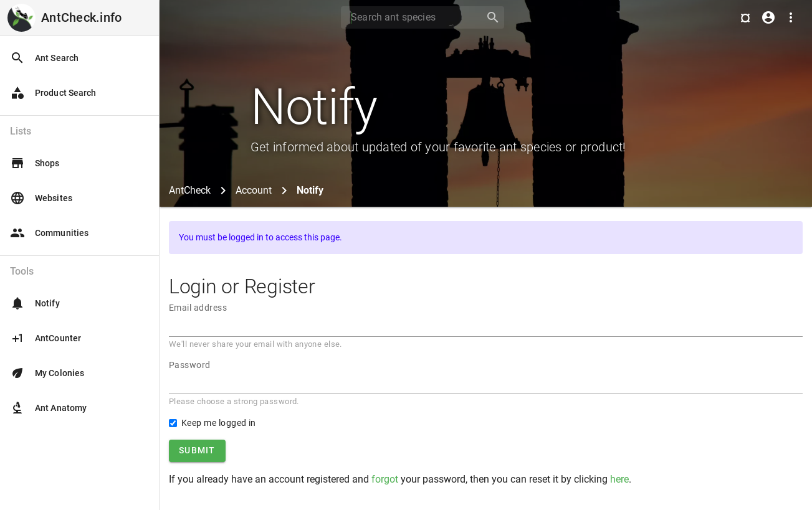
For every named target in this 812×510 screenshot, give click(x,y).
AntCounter (45, 338)
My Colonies (47, 373)
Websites (41, 198)
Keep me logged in (219, 423)
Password (190, 365)
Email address (198, 308)
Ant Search (44, 58)
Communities (49, 233)
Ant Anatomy (48, 408)
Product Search (53, 93)
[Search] (409, 17)
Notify (35, 303)
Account (254, 190)
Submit (197, 450)
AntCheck (190, 190)
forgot (385, 479)
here (619, 479)
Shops (35, 163)
